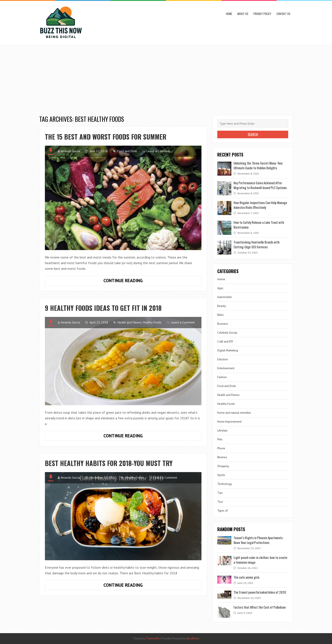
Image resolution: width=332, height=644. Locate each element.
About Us (243, 14)
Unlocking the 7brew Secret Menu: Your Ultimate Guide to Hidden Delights (258, 165)
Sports (221, 475)
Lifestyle (222, 431)
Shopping (223, 466)
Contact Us (283, 14)
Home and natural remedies (234, 413)
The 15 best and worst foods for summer (106, 137)
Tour (220, 502)
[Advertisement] (166, 78)
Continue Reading (132, 282)
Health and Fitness (129, 322)
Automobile (225, 297)
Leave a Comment (158, 151)
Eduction (223, 359)
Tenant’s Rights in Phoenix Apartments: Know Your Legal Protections (258, 540)
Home (229, 14)
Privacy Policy (262, 14)
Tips (220, 493)
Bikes (221, 315)
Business (223, 324)
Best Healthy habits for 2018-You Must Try (109, 463)
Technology (225, 484)
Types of (222, 511)
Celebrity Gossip (227, 333)
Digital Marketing (228, 350)
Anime (221, 279)
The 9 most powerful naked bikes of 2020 (260, 592)
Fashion (222, 377)
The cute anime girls (246, 577)
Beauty (222, 306)
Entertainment (226, 368)
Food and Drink (127, 151)
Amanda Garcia (70, 151)
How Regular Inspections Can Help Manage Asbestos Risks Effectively (260, 205)
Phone (221, 448)
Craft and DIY (225, 342)
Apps (220, 288)
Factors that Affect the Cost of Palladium (260, 607)
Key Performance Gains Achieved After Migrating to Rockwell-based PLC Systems (260, 185)
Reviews (222, 457)
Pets (220, 439)
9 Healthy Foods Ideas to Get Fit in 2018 (103, 308)
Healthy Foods (152, 322)
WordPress (193, 638)
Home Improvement (229, 422)
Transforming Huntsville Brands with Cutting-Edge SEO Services (257, 244)
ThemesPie (153, 638)
